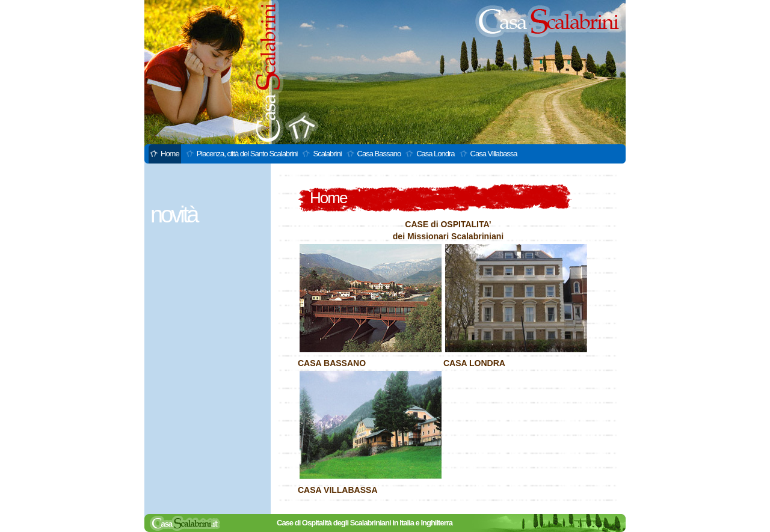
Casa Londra (435, 154)
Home (170, 154)
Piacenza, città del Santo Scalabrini (247, 154)
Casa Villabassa (494, 154)
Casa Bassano (379, 154)
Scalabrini (327, 154)
